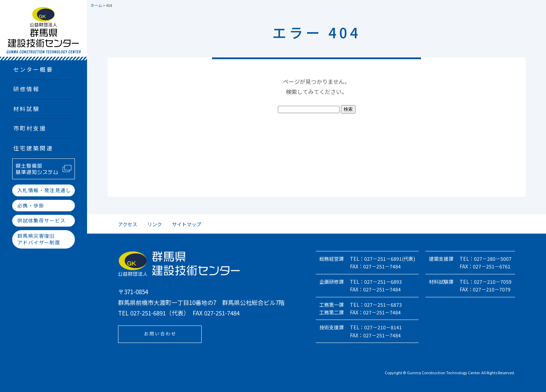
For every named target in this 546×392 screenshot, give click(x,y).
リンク (155, 224)
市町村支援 (30, 128)
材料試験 (27, 109)
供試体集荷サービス (42, 220)
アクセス (128, 224)
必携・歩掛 (31, 205)
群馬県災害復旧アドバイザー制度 (39, 239)
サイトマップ (187, 224)
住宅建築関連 (33, 148)
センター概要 (33, 69)
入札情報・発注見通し (44, 190)
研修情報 (27, 89)
